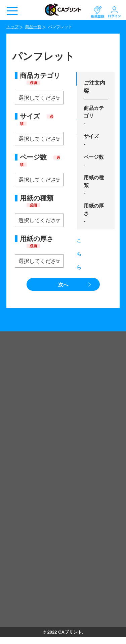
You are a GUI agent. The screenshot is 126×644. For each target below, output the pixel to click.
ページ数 (40, 160)
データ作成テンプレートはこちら (77, 81)
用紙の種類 (37, 201)
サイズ (37, 119)
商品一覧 (33, 27)
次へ (63, 285)
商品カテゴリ (40, 78)
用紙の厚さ (37, 242)
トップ (12, 27)
